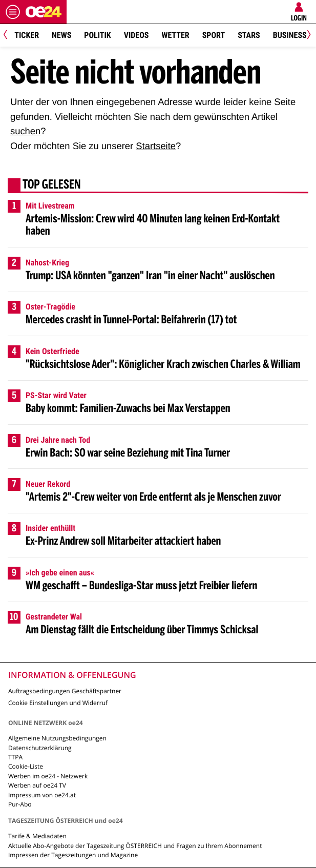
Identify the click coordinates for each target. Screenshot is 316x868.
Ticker (27, 35)
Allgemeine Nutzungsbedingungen (57, 738)
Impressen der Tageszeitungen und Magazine (73, 855)
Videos (136, 35)
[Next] (307, 36)
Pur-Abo (20, 804)
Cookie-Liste (26, 766)
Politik (97, 35)
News (61, 35)
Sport (214, 35)
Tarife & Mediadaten (37, 836)
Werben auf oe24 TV (37, 785)
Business (290, 35)
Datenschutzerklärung (40, 748)
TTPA (15, 757)
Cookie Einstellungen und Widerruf (58, 703)
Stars (249, 35)
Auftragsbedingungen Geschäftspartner (65, 691)
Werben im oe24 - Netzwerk (48, 776)
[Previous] (9, 36)
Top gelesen (52, 185)
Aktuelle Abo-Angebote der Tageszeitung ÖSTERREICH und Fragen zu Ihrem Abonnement (135, 846)
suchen (25, 131)
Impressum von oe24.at (42, 795)
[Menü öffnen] (13, 12)
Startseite (156, 146)
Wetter (175, 35)
